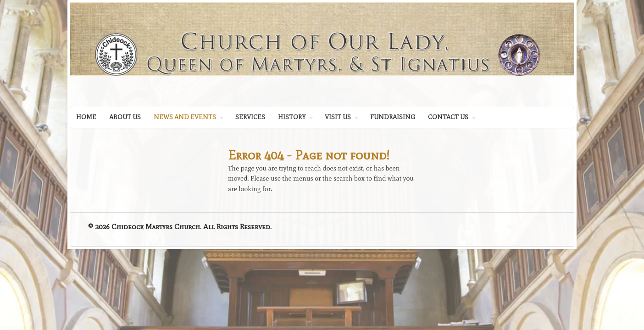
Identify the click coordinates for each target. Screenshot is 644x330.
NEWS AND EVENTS (185, 117)
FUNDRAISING (393, 117)
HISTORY (292, 117)
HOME (86, 117)
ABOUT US (125, 117)
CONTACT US (448, 117)
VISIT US (338, 117)
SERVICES (250, 117)
